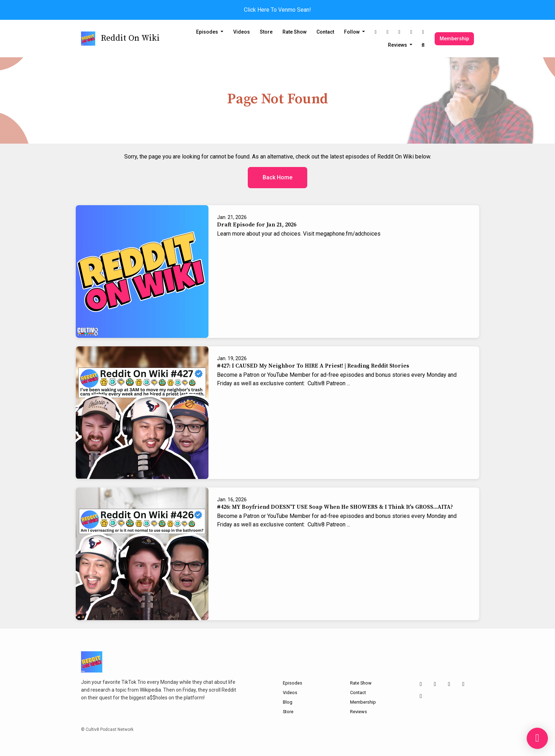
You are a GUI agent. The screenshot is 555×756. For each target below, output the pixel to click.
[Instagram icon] (421, 684)
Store (266, 32)
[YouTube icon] (463, 684)
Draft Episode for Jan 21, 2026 (257, 225)
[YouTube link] (411, 32)
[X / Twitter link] (388, 32)
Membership (454, 39)
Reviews (398, 45)
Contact (325, 32)
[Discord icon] (421, 696)
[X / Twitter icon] (435, 684)
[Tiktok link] (400, 32)
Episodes (208, 32)
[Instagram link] (376, 32)
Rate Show (294, 32)
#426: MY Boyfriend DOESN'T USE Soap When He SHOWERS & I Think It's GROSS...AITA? (335, 507)
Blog (288, 702)
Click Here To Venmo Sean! (277, 10)
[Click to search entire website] (423, 45)
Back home (277, 177)
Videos (242, 32)
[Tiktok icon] (449, 684)
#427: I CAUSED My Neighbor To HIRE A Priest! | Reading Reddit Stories (313, 366)
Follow (352, 32)
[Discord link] (423, 32)
